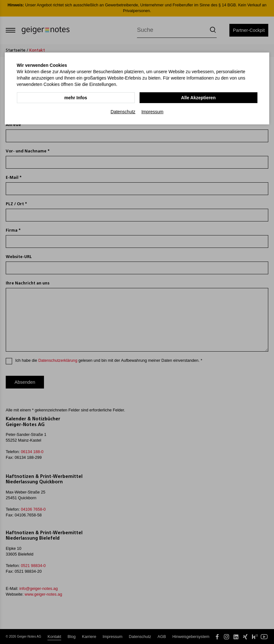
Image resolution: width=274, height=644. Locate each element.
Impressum (152, 112)
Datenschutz (123, 112)
